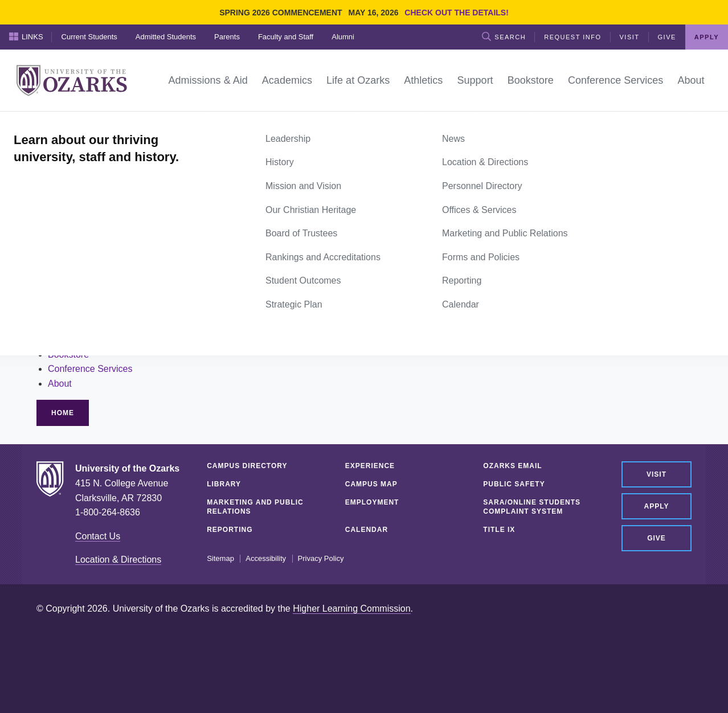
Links (26, 36)
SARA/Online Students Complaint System (532, 507)
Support (64, 340)
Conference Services (90, 369)
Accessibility (266, 559)
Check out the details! (457, 13)
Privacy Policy (321, 559)
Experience (370, 466)
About (60, 384)
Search (504, 36)
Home (49, 124)
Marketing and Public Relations (255, 507)
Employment (372, 502)
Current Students (89, 37)
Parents (227, 37)
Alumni (343, 37)
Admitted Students (166, 37)
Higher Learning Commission (351, 608)
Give (667, 37)
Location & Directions (118, 560)
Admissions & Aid (83, 282)
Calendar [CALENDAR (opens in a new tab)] (367, 530)
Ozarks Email (512, 466)
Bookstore (68, 355)
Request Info (572, 37)
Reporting (230, 530)
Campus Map (371, 484)
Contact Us (98, 536)
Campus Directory (247, 466)
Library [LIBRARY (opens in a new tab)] (224, 484)
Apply (707, 37)
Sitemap (220, 559)
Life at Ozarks (76, 311)
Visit (630, 37)
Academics (70, 296)
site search (121, 258)
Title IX (499, 530)
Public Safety (514, 484)
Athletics (65, 325)
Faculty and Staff (286, 37)
